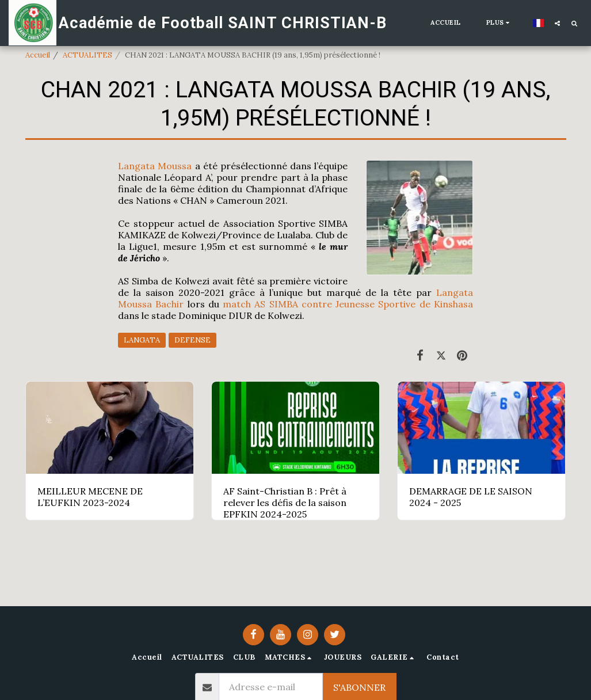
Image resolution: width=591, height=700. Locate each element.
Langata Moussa (155, 166)
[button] (557, 23)
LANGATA (142, 340)
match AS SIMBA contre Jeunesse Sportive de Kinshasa (348, 304)
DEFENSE (192, 340)
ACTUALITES (87, 55)
